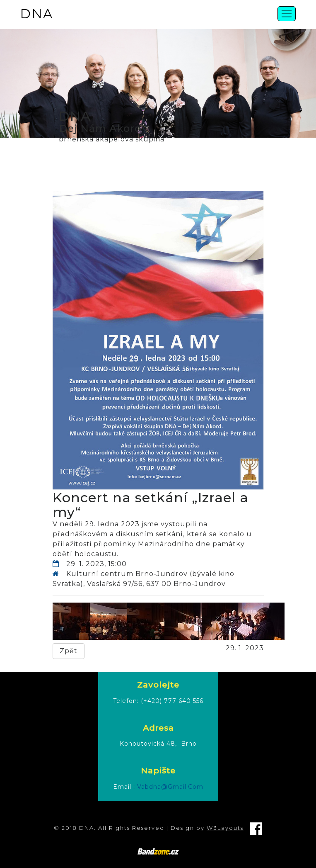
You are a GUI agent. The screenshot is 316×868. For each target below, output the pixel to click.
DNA (36, 14)
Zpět (69, 651)
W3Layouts (225, 828)
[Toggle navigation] (287, 14)
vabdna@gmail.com (170, 787)
